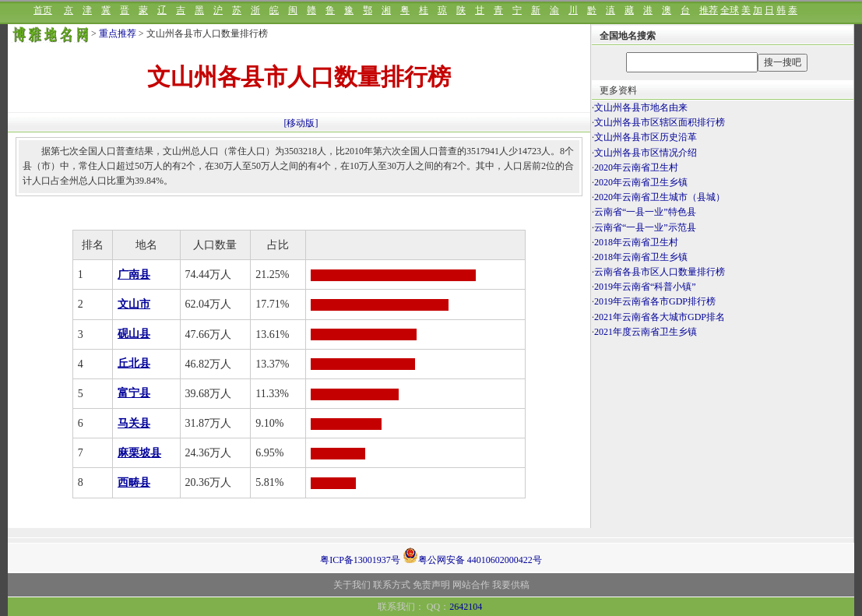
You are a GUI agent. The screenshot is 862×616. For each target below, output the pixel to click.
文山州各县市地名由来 (641, 107)
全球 (730, 10)
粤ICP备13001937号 (360, 560)
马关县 (134, 423)
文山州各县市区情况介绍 (646, 153)
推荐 (709, 10)
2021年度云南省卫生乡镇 (646, 332)
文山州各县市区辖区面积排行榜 (660, 122)
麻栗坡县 (139, 453)
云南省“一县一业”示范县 (645, 227)
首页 (43, 10)
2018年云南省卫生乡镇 (641, 257)
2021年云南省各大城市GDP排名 (660, 317)
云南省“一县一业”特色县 (645, 212)
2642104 (466, 607)
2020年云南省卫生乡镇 (641, 182)
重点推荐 (118, 33)
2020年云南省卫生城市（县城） (660, 197)
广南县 (134, 275)
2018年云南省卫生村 (636, 242)
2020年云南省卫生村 (636, 167)
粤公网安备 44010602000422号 (472, 555)
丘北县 (134, 363)
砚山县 (134, 334)
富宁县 (134, 393)
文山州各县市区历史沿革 (646, 137)
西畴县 (134, 482)
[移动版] (301, 123)
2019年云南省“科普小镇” (645, 287)
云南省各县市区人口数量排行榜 (660, 272)
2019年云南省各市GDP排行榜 (655, 301)
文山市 (134, 304)
